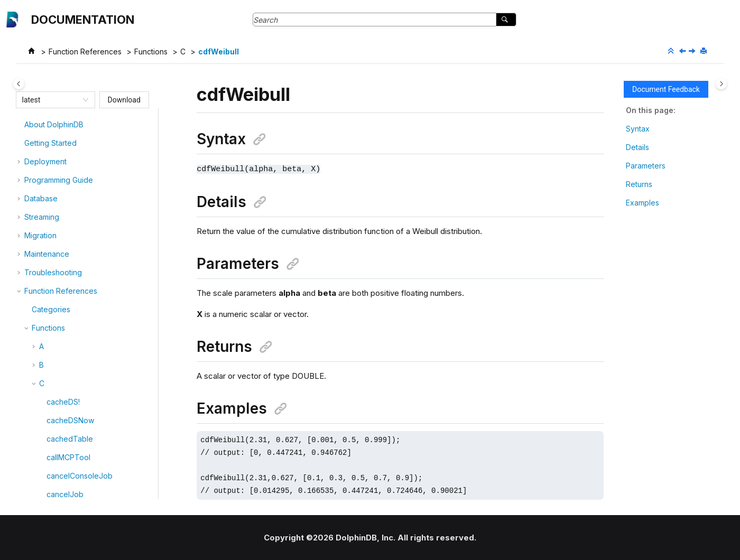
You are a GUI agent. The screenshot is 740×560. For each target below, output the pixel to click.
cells (54, 329)
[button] (42, 126)
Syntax (638, 129)
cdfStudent (66, 218)
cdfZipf (59, 273)
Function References (85, 52)
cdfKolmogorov (73, 144)
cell (53, 310)
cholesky (62, 477)
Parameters (646, 166)
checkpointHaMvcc (80, 440)
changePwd (67, 366)
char (54, 384)
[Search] (506, 20)
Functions (151, 52)
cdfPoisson (66, 199)
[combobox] (51, 100)
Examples (642, 203)
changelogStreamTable (87, 347)
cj (49, 495)
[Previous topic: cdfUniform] (683, 52)
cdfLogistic (66, 162)
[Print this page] (705, 51)
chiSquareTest (72, 458)
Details (637, 147)
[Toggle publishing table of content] (19, 84)
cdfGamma (65, 125)
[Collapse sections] (672, 51)
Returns (639, 184)
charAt (57, 403)
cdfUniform (66, 236)
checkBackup (71, 421)
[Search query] (385, 20)
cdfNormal (64, 181)
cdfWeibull (219, 52)
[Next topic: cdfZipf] (693, 52)
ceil (53, 292)
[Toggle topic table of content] (721, 84)
